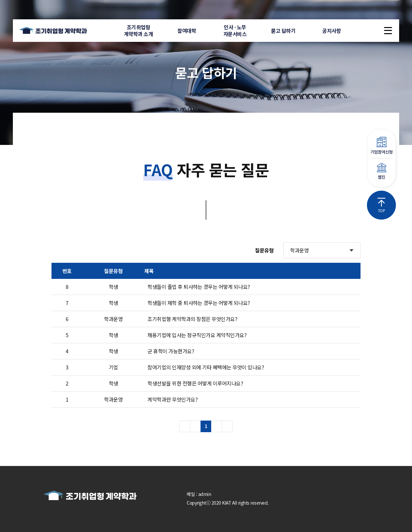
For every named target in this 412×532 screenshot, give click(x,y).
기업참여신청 (381, 146)
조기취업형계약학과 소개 (139, 30)
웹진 (381, 171)
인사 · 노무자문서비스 (235, 30)
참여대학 (187, 31)
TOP (381, 205)
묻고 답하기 (283, 31)
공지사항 (332, 31)
